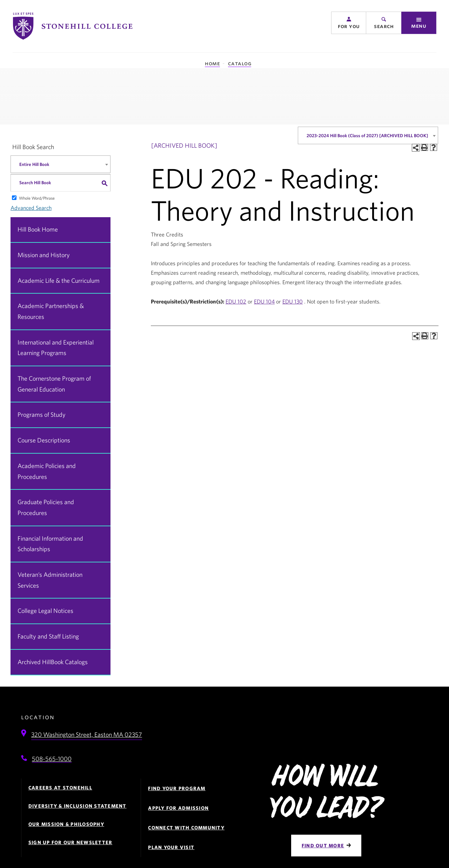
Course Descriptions (44, 440)
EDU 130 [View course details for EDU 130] (293, 301)
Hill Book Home (38, 229)
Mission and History (44, 255)
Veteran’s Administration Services (50, 580)
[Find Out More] (326, 846)
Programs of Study (42, 415)
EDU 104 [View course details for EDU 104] (264, 301)
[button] (349, 25)
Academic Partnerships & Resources (51, 311)
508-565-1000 (52, 759)
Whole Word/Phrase (37, 198)
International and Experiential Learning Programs (56, 348)
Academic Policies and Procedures (47, 471)
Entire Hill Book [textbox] (34, 164)
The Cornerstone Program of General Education (54, 384)
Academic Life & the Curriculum (59, 281)
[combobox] (368, 135)
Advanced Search (31, 208)
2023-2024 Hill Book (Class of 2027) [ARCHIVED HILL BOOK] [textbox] (367, 136)
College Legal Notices (45, 611)
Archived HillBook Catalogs (53, 662)
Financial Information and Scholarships (50, 544)
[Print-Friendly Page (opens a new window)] (424, 147)
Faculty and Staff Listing (48, 636)
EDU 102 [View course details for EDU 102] (236, 301)
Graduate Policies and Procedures (46, 507)
